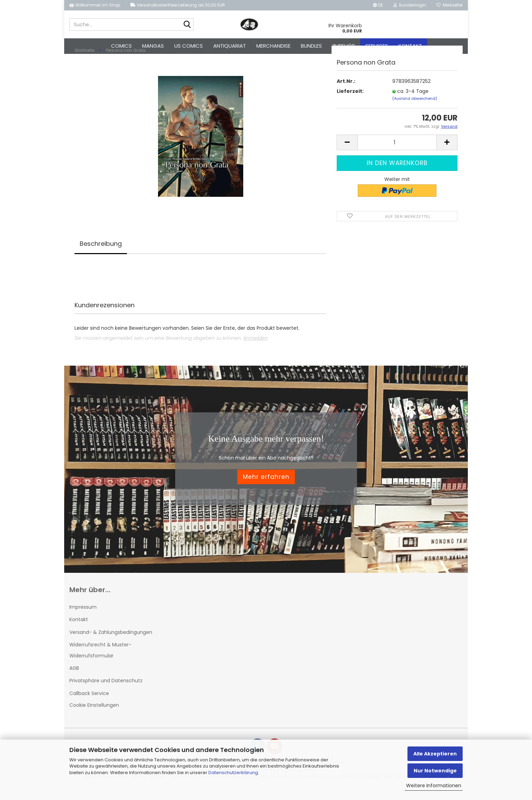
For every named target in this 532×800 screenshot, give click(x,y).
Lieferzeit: (350, 103)
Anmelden (255, 350)
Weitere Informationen (434, 785)
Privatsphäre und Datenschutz (106, 693)
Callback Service (89, 705)
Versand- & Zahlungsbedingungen (111, 644)
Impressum (83, 619)
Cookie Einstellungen (94, 717)
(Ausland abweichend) (415, 110)
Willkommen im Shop (95, 5)
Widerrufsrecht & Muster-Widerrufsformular (100, 662)
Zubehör (344, 46)
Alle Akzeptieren (435, 754)
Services (377, 46)
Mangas (153, 46)
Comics (121, 46)
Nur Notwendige (435, 771)
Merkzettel (450, 5)
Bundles (311, 46)
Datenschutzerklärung (233, 773)
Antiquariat (230, 46)
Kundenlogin (410, 5)
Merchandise (273, 46)
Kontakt (410, 46)
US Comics (189, 46)
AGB (74, 680)
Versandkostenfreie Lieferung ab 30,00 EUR (178, 5)
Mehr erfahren (266, 489)
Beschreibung (101, 256)
